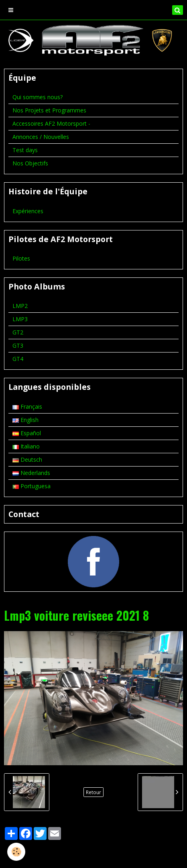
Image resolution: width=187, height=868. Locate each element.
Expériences (28, 211)
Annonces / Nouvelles (41, 137)
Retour (93, 792)
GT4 (18, 359)
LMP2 (20, 306)
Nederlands (31, 473)
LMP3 (20, 319)
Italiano (26, 446)
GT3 (18, 345)
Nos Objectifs (30, 163)
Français (27, 406)
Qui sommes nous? (38, 97)
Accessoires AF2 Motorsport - (51, 123)
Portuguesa (32, 486)
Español (27, 433)
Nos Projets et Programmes (49, 110)
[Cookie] (16, 852)
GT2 (18, 332)
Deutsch (27, 459)
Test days (25, 150)
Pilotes (21, 258)
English (25, 420)
